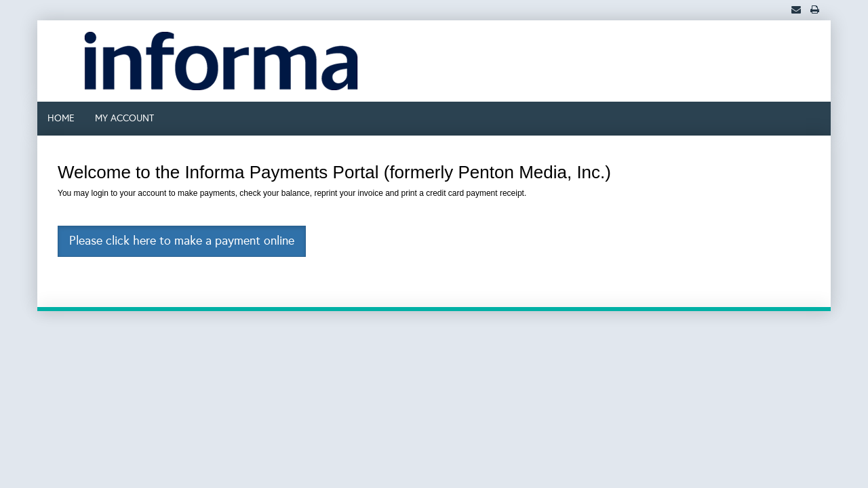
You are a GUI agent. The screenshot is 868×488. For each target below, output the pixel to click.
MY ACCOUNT (124, 118)
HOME (61, 118)
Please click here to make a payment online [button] (182, 241)
